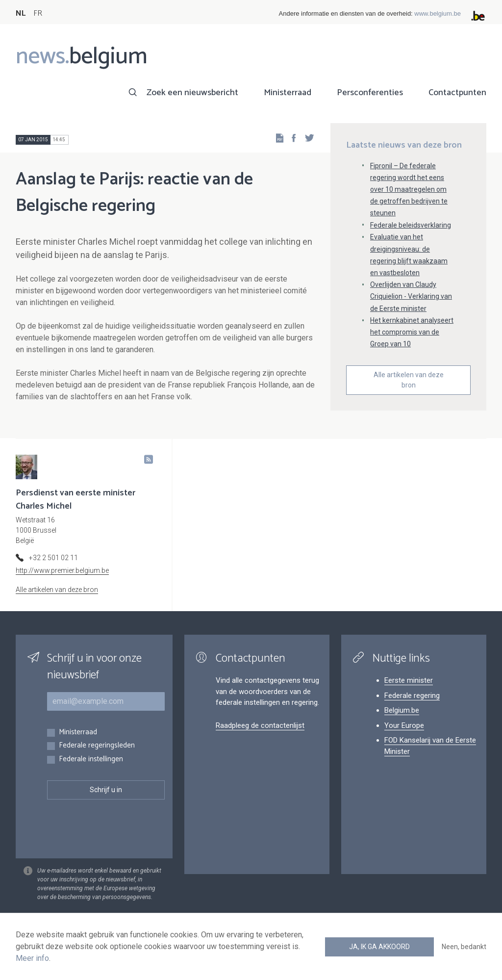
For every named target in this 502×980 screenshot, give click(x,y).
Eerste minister (409, 680)
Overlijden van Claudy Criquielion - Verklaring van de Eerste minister (411, 296)
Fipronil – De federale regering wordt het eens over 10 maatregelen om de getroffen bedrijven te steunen (409, 190)
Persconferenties (370, 93)
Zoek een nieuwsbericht (192, 93)
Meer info (32, 958)
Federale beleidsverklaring (411, 225)
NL (21, 13)
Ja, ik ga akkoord (379, 947)
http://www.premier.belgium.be (62, 570)
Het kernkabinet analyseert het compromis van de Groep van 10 (412, 332)
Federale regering (412, 696)
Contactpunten (457, 93)
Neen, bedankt (464, 947)
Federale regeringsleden (97, 746)
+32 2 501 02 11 (53, 558)
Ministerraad (288, 93)
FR (38, 13)
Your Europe (404, 725)
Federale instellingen (91, 760)
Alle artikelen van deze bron (409, 380)
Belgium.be (402, 710)
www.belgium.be (438, 13)
